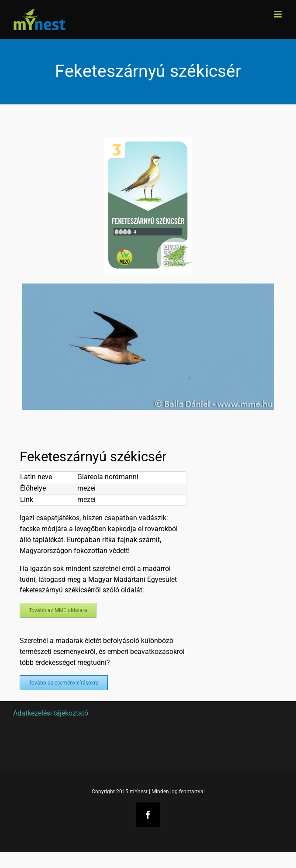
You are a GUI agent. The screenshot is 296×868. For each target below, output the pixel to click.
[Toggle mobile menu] (278, 14)
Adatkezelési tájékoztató (51, 713)
